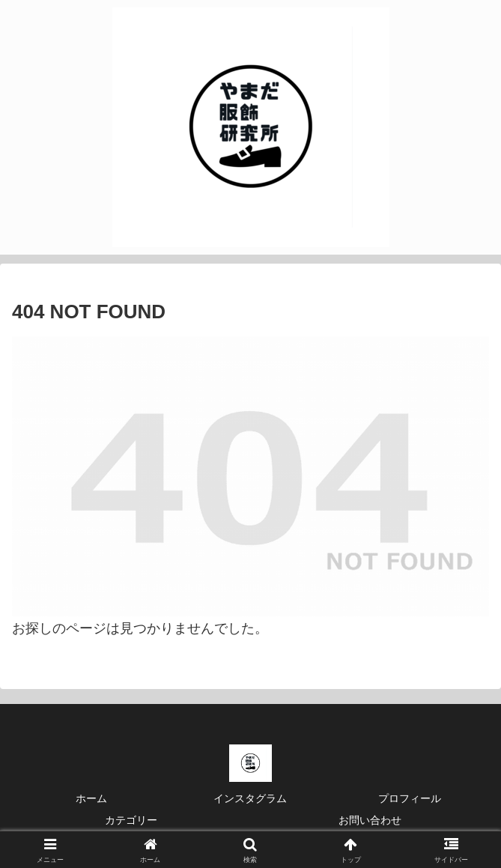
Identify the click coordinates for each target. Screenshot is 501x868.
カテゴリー (131, 820)
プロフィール (410, 798)
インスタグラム (250, 798)
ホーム (91, 798)
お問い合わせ (370, 820)
